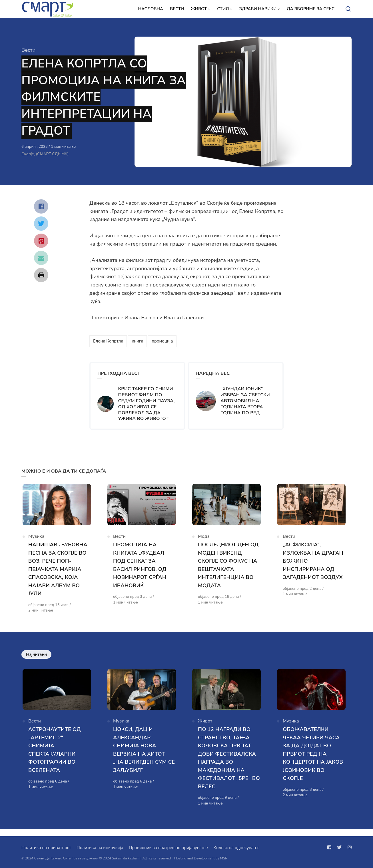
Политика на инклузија (100, 848)
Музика (36, 539)
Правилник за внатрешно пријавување (168, 848)
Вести (28, 50)
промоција (162, 341)
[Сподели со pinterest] (41, 241)
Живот (205, 728)
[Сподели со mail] (41, 258)
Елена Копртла (108, 341)
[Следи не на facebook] (330, 847)
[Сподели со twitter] (41, 224)
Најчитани (36, 658)
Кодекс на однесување (236, 848)
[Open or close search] (348, 9)
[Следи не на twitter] (339, 847)
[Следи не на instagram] (348, 847)
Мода (204, 539)
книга (137, 341)
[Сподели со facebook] (41, 206)
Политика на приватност (46, 848)
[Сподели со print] (41, 275)
